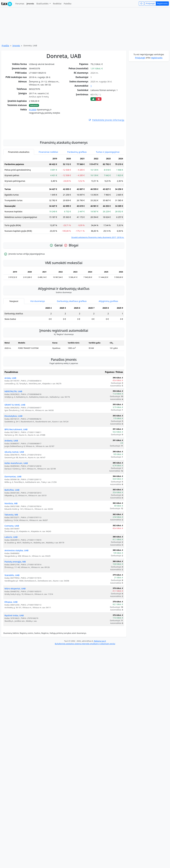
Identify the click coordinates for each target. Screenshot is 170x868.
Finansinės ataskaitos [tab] (19, 184)
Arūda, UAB (10, 410)
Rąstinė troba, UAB (14, 648)
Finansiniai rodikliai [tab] (48, 184)
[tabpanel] (64, 230)
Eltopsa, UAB (11, 634)
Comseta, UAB (12, 558)
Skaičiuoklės (43, 4)
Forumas (20, 4)
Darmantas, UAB (13, 509)
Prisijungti (150, 3)
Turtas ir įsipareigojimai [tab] (108, 184)
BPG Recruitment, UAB (16, 462)
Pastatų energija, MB (15, 594)
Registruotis (162, 3)
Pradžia (5, 45)
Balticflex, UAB (12, 522)
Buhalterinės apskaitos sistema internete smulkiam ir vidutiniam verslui (85, 676)
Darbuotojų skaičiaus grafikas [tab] (72, 334)
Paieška (68, 4)
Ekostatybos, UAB (13, 448)
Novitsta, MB (11, 536)
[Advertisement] (64, 162)
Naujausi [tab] (14, 334)
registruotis (157, 58)
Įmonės (30, 4)
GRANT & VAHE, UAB (15, 437)
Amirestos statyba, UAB (16, 583)
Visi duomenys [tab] (38, 334)
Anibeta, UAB (11, 473)
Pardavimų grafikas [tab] (77, 184)
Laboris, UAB (11, 569)
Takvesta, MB (11, 547)
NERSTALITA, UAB (13, 424)
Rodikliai (57, 4)
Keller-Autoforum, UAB (16, 496)
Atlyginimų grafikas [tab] (108, 334)
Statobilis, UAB (12, 608)
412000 (33, 110)
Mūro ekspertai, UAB (15, 621)
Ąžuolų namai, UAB (14, 484)
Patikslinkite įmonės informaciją (106, 120)
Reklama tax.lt (100, 673)
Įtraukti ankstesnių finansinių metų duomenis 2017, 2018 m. (98, 270)
